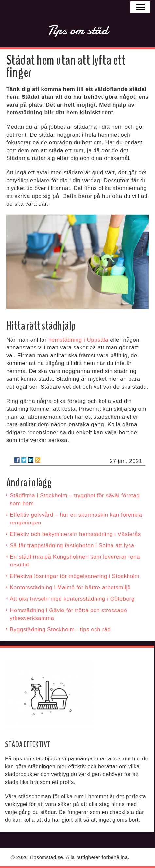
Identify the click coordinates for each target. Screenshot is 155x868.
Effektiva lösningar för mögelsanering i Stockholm (75, 576)
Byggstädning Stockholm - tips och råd (60, 630)
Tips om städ (77, 30)
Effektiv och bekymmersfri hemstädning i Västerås (75, 534)
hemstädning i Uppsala (78, 340)
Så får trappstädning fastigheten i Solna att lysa (72, 545)
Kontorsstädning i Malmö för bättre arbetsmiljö (70, 588)
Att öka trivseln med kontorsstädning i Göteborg (72, 599)
